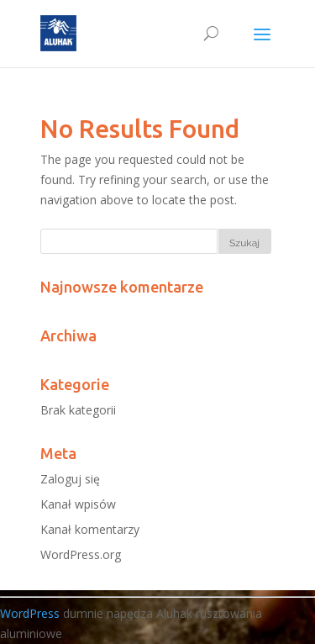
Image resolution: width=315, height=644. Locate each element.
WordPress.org (81, 554)
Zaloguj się (70, 479)
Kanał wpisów (78, 504)
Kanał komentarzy (90, 529)
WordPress (30, 613)
